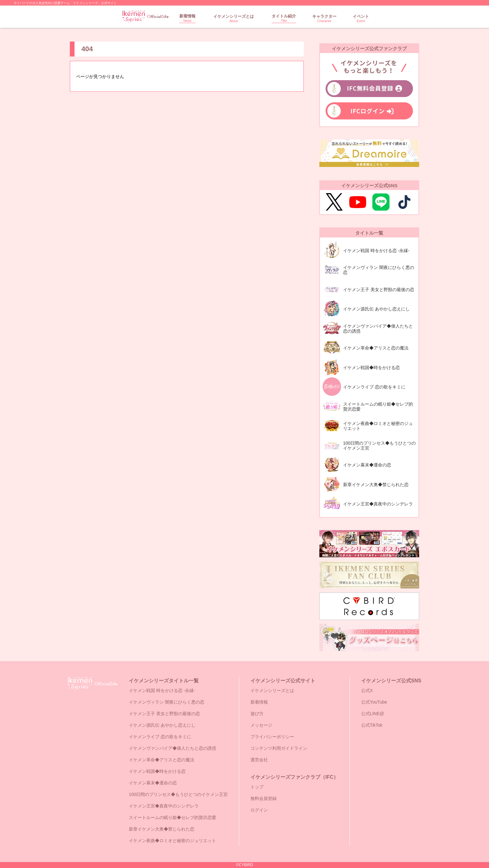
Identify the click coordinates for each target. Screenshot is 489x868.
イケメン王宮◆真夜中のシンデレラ (164, 806)
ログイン (259, 810)
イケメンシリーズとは (234, 19)
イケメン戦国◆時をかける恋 (157, 771)
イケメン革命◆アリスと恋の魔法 (162, 760)
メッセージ (261, 725)
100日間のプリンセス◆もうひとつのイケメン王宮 (178, 794)
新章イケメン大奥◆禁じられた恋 (162, 829)
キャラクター (324, 19)
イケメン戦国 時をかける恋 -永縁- (162, 690)
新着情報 (187, 18)
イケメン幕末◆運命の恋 (153, 783)
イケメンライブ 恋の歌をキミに (160, 737)
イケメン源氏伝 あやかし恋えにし (162, 725)
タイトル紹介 (284, 18)
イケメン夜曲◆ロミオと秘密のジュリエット (172, 841)
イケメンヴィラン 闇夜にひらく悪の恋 (167, 702)
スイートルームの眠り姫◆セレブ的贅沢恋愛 (172, 817)
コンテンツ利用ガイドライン (279, 748)
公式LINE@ (373, 714)
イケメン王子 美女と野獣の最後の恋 (164, 714)
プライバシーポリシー (272, 737)
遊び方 (257, 714)
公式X (367, 690)
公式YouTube (374, 702)
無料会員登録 (264, 798)
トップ (257, 787)
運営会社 (259, 760)
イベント (361, 19)
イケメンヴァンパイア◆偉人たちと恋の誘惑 (172, 748)
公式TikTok (372, 725)
